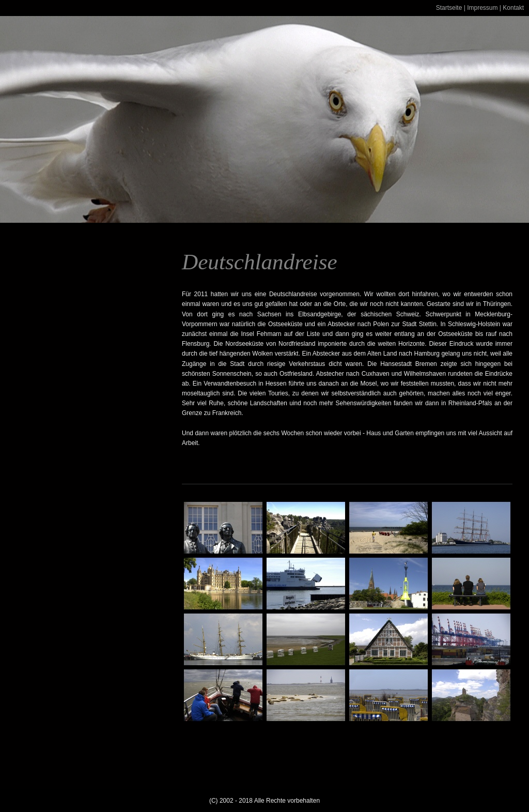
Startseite (449, 8)
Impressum (482, 8)
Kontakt (513, 8)
